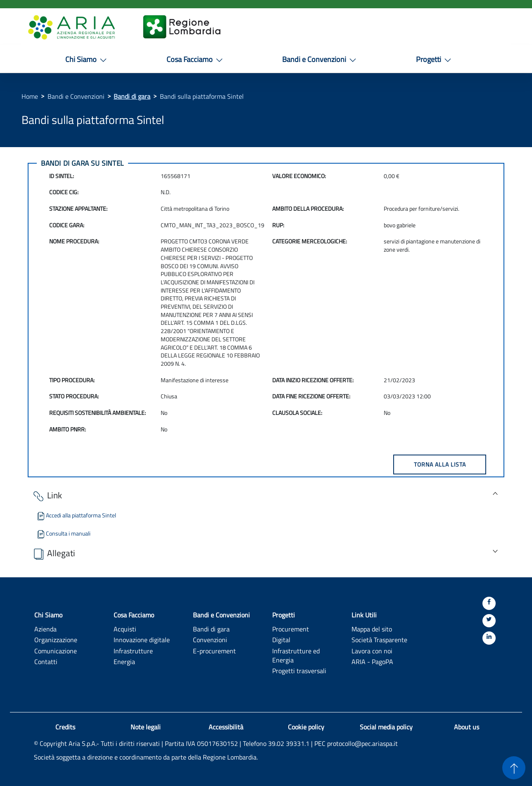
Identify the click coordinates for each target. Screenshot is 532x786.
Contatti (46, 661)
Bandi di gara (132, 96)
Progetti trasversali (299, 670)
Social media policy (386, 727)
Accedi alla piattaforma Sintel (76, 515)
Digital (281, 640)
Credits (65, 727)
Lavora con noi (372, 651)
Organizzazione (56, 640)
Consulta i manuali (63, 533)
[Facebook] (489, 603)
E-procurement (214, 651)
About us (467, 727)
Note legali (146, 727)
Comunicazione (56, 651)
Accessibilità (226, 727)
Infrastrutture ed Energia (296, 655)
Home (30, 96)
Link (47, 496)
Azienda (45, 629)
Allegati (53, 554)
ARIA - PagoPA (372, 661)
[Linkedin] (489, 638)
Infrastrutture (133, 651)
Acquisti (125, 629)
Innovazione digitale (142, 640)
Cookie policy (306, 727)
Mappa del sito (372, 629)
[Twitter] (489, 621)
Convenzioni (210, 640)
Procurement (291, 629)
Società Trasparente (379, 640)
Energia (124, 661)
